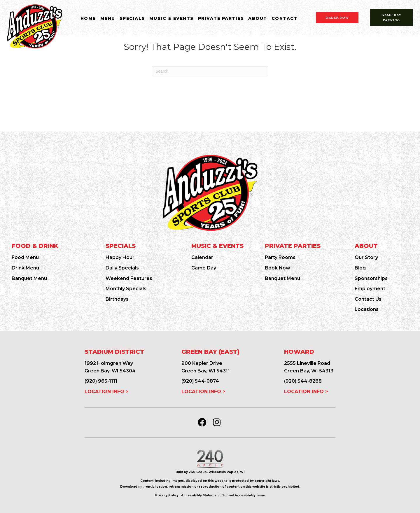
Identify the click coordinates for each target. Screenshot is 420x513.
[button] (202, 422)
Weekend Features (129, 278)
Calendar (202, 257)
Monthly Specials (126, 289)
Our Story (366, 257)
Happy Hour (120, 257)
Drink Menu (25, 268)
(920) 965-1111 (101, 381)
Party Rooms (280, 257)
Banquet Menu (29, 278)
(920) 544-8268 (303, 381)
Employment (370, 289)
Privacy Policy (167, 495)
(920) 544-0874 (200, 381)
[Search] (210, 71)
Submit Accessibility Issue (244, 495)
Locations (367, 309)
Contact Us (368, 299)
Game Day (204, 268)
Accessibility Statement (200, 495)
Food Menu (25, 257)
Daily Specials (122, 268)
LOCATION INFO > (106, 392)
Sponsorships (371, 278)
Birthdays (117, 299)
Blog (360, 268)
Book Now (278, 268)
